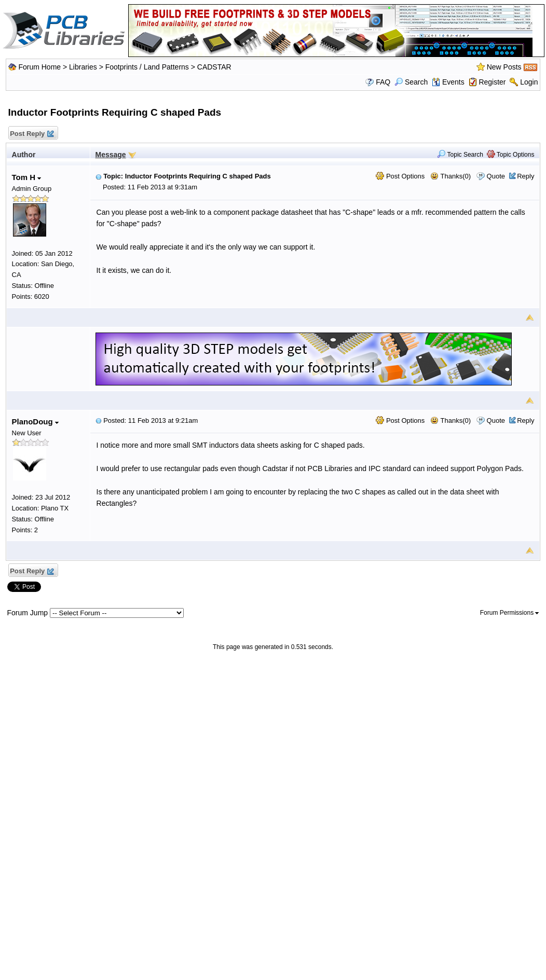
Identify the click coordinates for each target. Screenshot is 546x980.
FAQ (383, 82)
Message (111, 155)
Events (448, 82)
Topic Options (511, 155)
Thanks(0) (451, 176)
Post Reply (32, 134)
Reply (525, 176)
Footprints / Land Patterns (147, 67)
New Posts (504, 67)
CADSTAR (214, 67)
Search (411, 82)
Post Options (400, 176)
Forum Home (39, 67)
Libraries (83, 67)
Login (529, 82)
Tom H (27, 177)
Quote (496, 176)
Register (492, 82)
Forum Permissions (510, 613)
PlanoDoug (35, 422)
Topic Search (460, 155)
